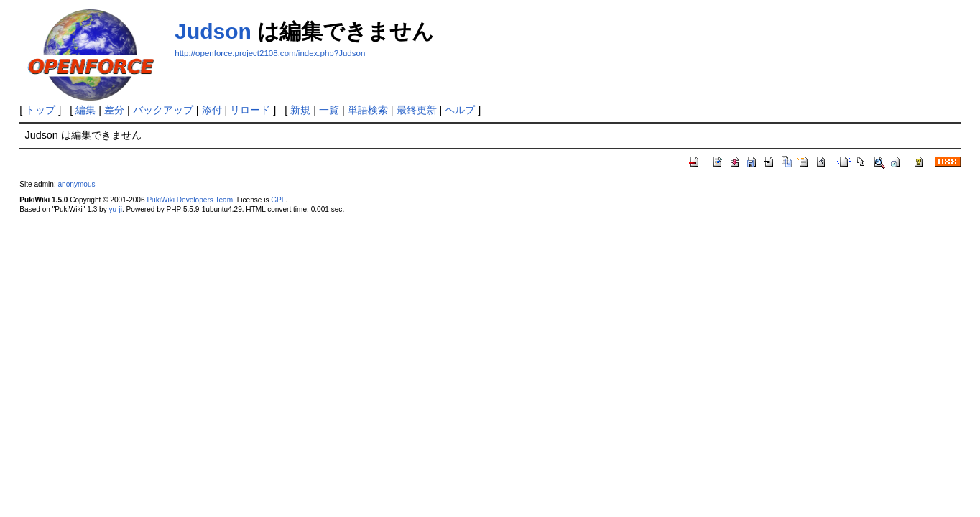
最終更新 (417, 110)
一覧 (329, 110)
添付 (212, 110)
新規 (300, 110)
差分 (114, 110)
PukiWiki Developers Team (190, 200)
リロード (250, 110)
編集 (85, 110)
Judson (213, 31)
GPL (278, 200)
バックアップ (163, 110)
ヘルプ (460, 110)
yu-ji (116, 209)
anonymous (76, 184)
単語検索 (368, 110)
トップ (40, 110)
